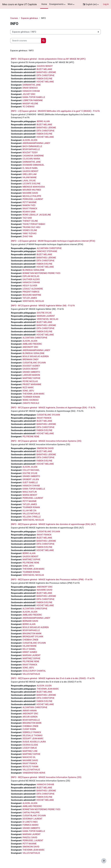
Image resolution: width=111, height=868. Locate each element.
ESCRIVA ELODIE (30, 745)
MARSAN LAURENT (46, 316)
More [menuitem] (70, 4)
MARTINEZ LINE (30, 751)
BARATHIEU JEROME (46, 72)
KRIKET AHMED (30, 652)
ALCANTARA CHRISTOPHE (49, 248)
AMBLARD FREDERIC (32, 344)
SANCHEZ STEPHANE (47, 251)
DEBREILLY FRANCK (32, 732)
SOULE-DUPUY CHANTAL (34, 671)
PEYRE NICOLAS (30, 381)
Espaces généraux (29, 18)
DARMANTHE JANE (32, 85)
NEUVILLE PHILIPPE (32, 196)
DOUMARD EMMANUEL (33, 165)
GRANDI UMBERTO (31, 372)
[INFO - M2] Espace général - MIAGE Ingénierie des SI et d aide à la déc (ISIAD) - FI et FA (53, 678)
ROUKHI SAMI (29, 212)
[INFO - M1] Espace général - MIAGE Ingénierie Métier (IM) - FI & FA (43, 306)
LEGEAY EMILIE (30, 748)
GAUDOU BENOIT (45, 66)
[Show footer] (104, 861)
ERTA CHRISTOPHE (45, 76)
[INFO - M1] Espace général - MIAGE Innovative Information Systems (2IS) (46, 441)
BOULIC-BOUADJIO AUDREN (36, 357)
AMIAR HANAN (30, 711)
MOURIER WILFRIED (32, 190)
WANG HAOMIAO (31, 400)
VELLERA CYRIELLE (32, 517)
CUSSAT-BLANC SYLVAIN (34, 363)
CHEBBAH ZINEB (30, 640)
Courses (14, 18)
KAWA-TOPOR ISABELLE (34, 97)
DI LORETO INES (30, 822)
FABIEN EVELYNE (44, 79)
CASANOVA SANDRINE (33, 156)
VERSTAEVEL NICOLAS (33, 301)
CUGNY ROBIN (29, 729)
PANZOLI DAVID (30, 838)
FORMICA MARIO (30, 825)
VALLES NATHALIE (31, 514)
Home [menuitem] (44, 4)
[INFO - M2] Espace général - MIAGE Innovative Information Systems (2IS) (46, 777)
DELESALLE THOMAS (33, 736)
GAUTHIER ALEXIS (31, 279)
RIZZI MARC (28, 388)
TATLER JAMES (30, 298)
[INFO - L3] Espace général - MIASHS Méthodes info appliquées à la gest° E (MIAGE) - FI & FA (55, 111)
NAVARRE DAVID (30, 193)
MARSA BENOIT (30, 495)
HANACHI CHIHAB (31, 91)
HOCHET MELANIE (45, 82)
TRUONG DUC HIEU (32, 227)
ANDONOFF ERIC (30, 347)
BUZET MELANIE (44, 69)
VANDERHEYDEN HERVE (34, 773)
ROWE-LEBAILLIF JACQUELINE (37, 215)
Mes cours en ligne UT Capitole (20, 4)
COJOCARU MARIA (31, 159)
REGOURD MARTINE (32, 295)
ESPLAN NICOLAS (31, 276)
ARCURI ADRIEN (30, 717)
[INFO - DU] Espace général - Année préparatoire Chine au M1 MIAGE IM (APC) (48, 59)
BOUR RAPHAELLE (31, 149)
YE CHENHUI (28, 107)
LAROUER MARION (31, 375)
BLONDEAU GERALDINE (34, 270)
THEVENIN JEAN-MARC (34, 394)
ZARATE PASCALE (31, 403)
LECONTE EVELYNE (32, 184)
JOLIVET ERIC (29, 94)
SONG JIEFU (28, 391)
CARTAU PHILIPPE (31, 813)
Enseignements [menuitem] (56, 4)
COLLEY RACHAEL (31, 470)
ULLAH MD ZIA (29, 511)
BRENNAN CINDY (31, 360)
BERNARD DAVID (30, 621)
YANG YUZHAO (30, 234)
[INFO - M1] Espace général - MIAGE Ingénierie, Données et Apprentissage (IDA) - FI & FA (53, 408)
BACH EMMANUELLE (32, 146)
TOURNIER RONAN (31, 397)
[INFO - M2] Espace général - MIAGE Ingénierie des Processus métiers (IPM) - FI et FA (52, 580)
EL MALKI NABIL (30, 168)
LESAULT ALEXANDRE (33, 289)
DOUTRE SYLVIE (44, 313)
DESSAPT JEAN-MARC (33, 739)
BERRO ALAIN (43, 121)
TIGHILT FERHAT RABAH (34, 224)
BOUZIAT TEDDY (30, 153)
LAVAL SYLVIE (29, 181)
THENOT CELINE (30, 221)
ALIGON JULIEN (30, 140)
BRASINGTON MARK (32, 634)
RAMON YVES (29, 205)
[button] (91, 4)
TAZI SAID (27, 218)
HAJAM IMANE (30, 178)
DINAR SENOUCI (30, 88)
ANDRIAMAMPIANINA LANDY (36, 143)
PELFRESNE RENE (31, 437)
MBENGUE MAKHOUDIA (34, 187)
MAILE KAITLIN (30, 492)
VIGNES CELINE (30, 230)
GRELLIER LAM (30, 174)
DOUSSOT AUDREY (31, 366)
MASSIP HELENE (30, 104)
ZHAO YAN (28, 237)
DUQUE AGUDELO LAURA (34, 742)
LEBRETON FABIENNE (33, 100)
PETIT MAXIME (30, 202)
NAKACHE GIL (29, 757)
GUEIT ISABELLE (30, 483)
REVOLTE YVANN (30, 767)
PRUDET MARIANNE (32, 384)
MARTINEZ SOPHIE (31, 378)
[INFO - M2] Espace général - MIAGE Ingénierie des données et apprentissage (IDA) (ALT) (53, 524)
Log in (106, 4)
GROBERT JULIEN (31, 480)
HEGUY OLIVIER (30, 286)
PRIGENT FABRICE (31, 292)
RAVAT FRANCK (30, 209)
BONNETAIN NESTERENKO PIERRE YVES (41, 273)
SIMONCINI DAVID (45, 448)
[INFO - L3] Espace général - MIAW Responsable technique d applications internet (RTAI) (53, 241)
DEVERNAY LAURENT (32, 819)
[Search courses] (26, 41)
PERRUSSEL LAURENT (33, 199)
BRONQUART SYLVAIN (33, 637)
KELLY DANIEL (29, 649)
